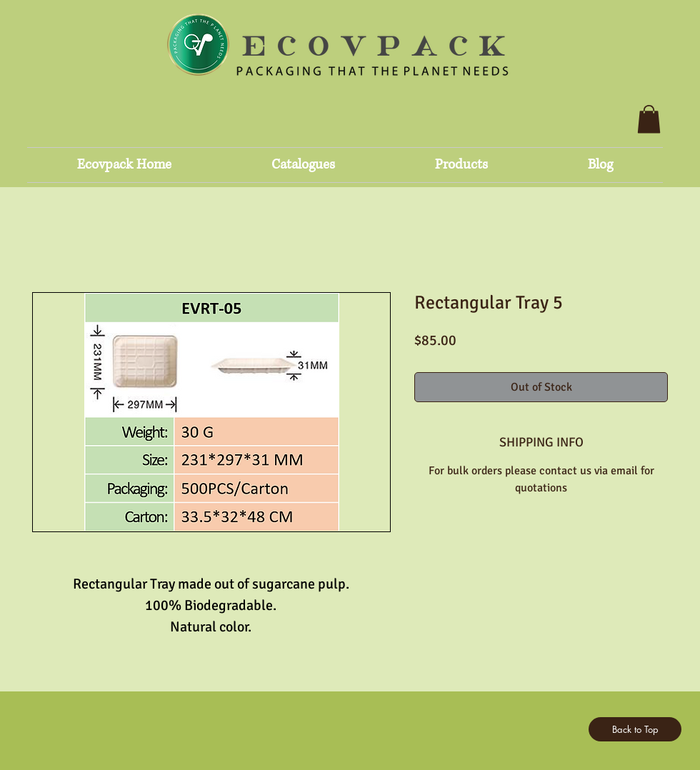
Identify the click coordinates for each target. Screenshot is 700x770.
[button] (649, 119)
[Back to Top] (635, 729)
